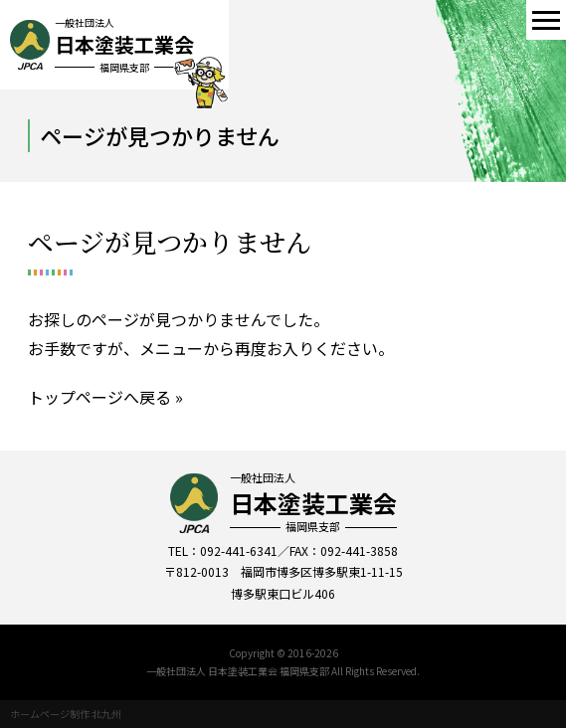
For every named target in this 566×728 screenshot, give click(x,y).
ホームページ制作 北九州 (66, 714)
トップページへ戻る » (105, 397)
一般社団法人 (313, 502)
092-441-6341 (239, 550)
